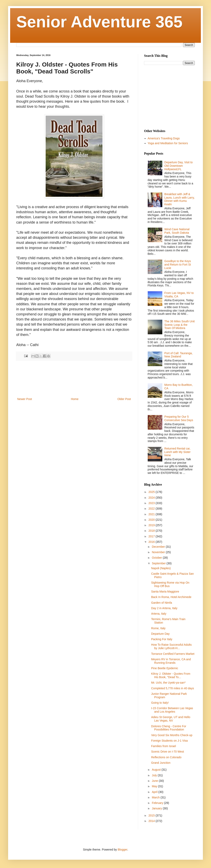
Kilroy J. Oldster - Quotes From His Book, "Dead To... (171, 675)
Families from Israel (164, 746)
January (157, 808)
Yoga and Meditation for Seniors (168, 143)
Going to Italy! (160, 703)
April (155, 792)
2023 (152, 503)
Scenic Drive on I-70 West (168, 752)
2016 (152, 542)
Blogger (122, 850)
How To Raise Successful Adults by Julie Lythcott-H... (171, 646)
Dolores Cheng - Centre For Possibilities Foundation (169, 728)
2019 (152, 525)
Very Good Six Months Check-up (172, 735)
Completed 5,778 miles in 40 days (173, 688)
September (159, 563)
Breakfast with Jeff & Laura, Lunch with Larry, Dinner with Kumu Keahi (179, 199)
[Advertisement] (74, 379)
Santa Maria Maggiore (165, 592)
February (158, 803)
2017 (152, 536)
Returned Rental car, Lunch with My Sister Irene (177, 452)
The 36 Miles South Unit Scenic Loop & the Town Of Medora (179, 325)
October (157, 558)
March (156, 797)
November (159, 552)
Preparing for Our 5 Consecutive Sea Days (179, 418)
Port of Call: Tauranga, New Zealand (178, 355)
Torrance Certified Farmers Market (173, 654)
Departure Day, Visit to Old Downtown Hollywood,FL (179, 166)
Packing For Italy (162, 639)
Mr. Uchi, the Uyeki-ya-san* (168, 683)
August (157, 770)
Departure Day (160, 634)
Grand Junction (161, 763)
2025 (152, 492)
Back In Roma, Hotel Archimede (171, 597)
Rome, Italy (158, 628)
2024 (152, 498)
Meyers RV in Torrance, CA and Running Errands (171, 661)
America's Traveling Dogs (164, 138)
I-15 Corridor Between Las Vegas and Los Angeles (172, 710)
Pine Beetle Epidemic (165, 668)
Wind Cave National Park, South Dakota (177, 231)
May (155, 786)
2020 (152, 520)
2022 (152, 509)
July (155, 775)
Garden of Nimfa (162, 603)
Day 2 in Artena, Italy (164, 608)
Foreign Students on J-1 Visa (169, 741)
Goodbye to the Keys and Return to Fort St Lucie (178, 265)
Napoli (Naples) (161, 568)
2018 (152, 531)
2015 (152, 815)
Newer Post (25, 399)
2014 (152, 821)
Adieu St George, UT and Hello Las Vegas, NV (171, 719)
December (159, 547)
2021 (152, 514)
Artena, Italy (159, 614)
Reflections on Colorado (166, 757)
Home (75, 399)
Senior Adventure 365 (99, 22)
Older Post (124, 399)
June (155, 781)
